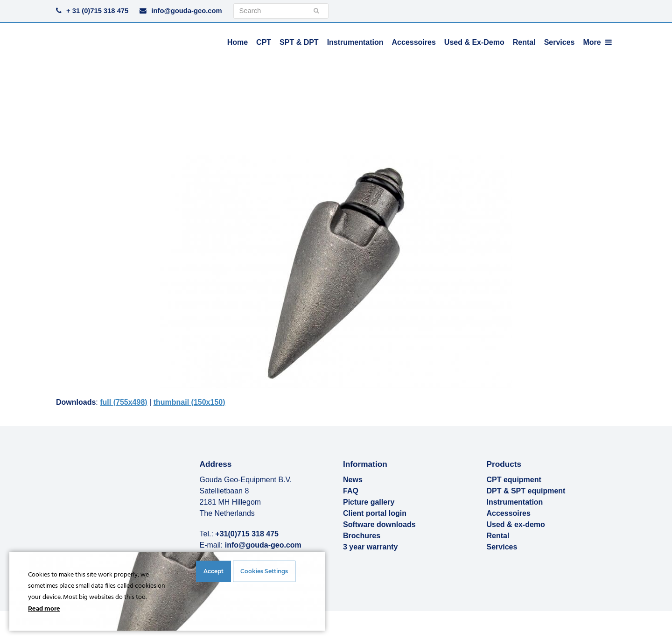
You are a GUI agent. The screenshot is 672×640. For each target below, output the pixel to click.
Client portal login (375, 513)
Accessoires (509, 513)
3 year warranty (370, 547)
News (353, 480)
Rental (498, 536)
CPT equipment (514, 480)
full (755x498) (123, 402)
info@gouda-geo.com (186, 11)
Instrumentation (515, 502)
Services (502, 547)
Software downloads (379, 524)
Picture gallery (369, 502)
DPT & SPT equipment (526, 491)
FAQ (351, 491)
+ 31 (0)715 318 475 (97, 11)
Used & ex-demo (516, 524)
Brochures (362, 536)
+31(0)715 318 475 (247, 534)
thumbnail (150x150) (189, 402)
